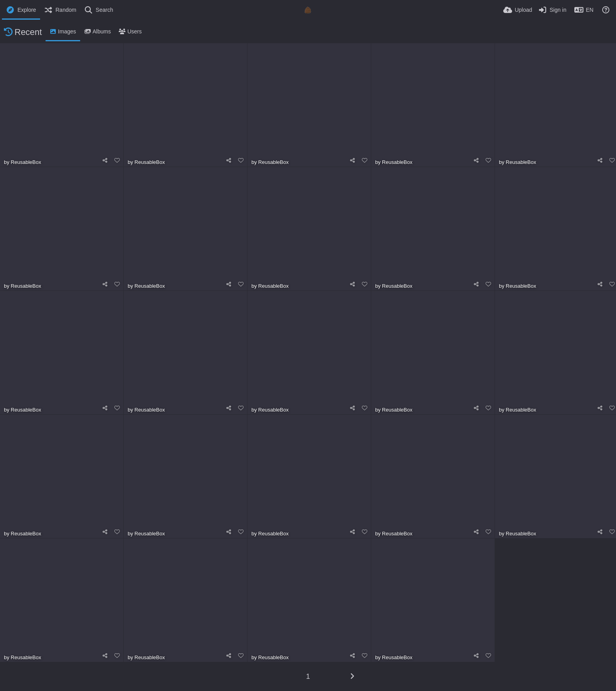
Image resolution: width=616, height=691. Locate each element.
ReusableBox (26, 162)
